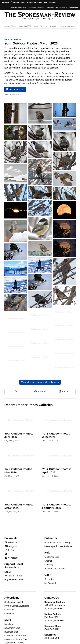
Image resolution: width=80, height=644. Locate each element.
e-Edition (32, 7)
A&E (45, 2)
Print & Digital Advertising (17, 586)
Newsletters (23, 7)
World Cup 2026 (25, 26)
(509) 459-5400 (52, 618)
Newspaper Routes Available (58, 526)
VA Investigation (52, 26)
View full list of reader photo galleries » (40, 362)
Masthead (9, 604)
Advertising (12, 578)
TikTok (9, 530)
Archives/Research (14, 627)
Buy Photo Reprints (14, 560)
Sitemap (48, 541)
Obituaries (9, 594)
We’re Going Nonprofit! (69, 26)
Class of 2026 (38, 26)
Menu (6, 2)
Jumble (8, 634)
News (23, 2)
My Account (50, 563)
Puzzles (14, 7)
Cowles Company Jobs (16, 616)
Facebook (11, 523)
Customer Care (52, 7)
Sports (30, 2)
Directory (49, 545)
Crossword (10, 638)
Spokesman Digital (14, 582)
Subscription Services (55, 549)
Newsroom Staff (12, 608)
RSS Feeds (10, 630)
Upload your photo (15, 89)
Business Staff (11, 612)
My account (73, 7)
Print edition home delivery (57, 523)
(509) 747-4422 (52, 609)
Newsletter (11, 538)
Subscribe (63, 7)
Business (38, 2)
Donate (8, 552)
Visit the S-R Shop (13, 556)
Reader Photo (13, 40)
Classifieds (41, 7)
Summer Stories (10, 26)
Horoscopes (10, 642)
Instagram (11, 526)
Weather (52, 2)
